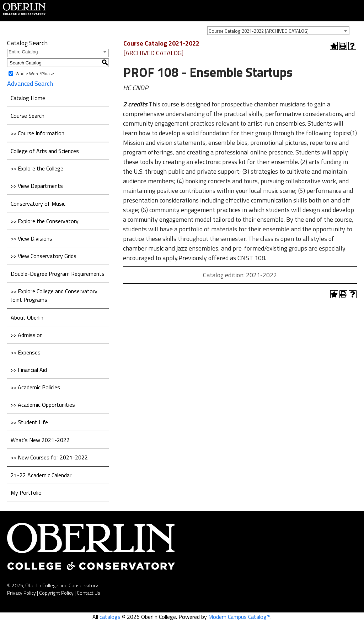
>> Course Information (38, 133)
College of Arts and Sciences (45, 151)
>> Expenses (26, 352)
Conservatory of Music (38, 204)
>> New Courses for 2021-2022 (49, 457)
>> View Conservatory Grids (44, 256)
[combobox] (278, 31)
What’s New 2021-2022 (40, 440)
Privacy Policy (22, 593)
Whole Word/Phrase (35, 73)
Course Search (28, 116)
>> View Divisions (31, 238)
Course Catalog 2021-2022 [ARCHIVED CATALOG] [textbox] (259, 31)
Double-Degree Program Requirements (58, 274)
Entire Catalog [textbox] (23, 52)
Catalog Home (28, 98)
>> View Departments (37, 186)
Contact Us (89, 593)
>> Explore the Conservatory (45, 221)
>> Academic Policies (35, 387)
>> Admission (27, 335)
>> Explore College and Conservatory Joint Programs (54, 295)
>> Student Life (29, 422)
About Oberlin (27, 317)
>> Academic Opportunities (43, 405)
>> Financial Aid (29, 370)
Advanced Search (30, 83)
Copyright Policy (56, 593)
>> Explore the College (37, 168)
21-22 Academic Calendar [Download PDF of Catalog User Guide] (41, 475)
